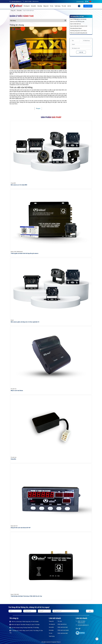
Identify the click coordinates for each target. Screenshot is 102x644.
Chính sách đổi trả (62, 624)
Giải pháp (40, 6)
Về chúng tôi (52, 624)
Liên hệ (69, 6)
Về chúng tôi (27, 6)
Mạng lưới (46, 6)
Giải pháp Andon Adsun (76, 28)
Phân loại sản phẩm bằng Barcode (79, 33)
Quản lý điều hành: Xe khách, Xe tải (79, 26)
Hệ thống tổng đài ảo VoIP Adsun (78, 31)
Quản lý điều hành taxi (76, 24)
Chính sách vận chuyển (63, 630)
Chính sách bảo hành (63, 627)
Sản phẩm (34, 6)
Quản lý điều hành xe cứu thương (78, 19)
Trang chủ (13, 11)
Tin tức (52, 6)
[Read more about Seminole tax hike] (79, 6)
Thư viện (64, 6)
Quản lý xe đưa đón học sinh (77, 22)
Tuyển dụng (57, 6)
